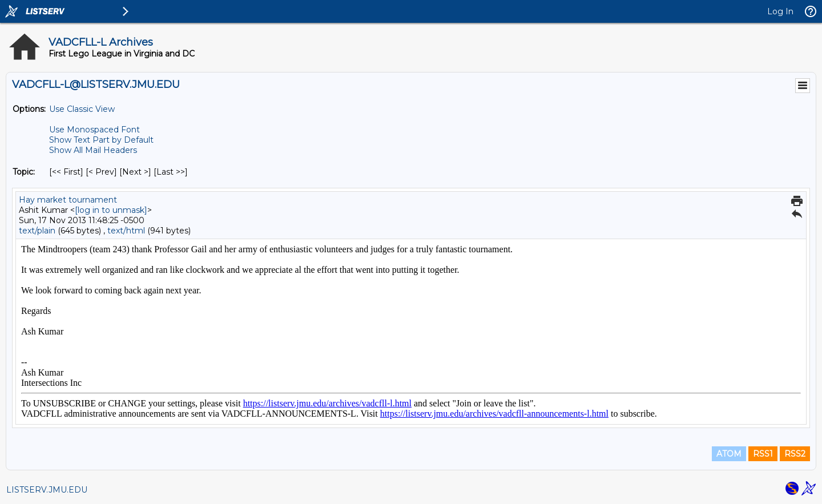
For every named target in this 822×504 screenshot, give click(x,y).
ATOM (729, 454)
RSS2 (795, 454)
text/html (126, 231)
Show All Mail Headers (93, 150)
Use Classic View (82, 109)
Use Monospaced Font (94, 130)
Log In (780, 11)
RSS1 (763, 454)
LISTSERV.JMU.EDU (47, 490)
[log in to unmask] (111, 210)
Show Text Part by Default (101, 140)
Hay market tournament (68, 200)
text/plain (37, 231)
